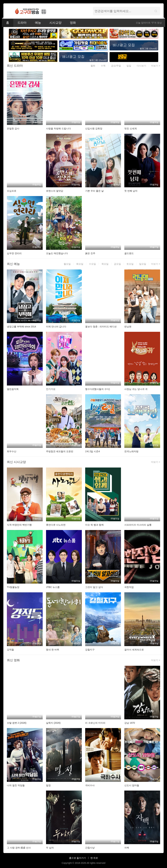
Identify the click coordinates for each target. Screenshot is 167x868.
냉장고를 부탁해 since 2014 (22, 327)
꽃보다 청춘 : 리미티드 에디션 (101, 327)
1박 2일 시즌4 (92, 451)
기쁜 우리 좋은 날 (94, 191)
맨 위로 (94, 858)
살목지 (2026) (53, 723)
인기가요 (51, 389)
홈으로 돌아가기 (78, 858)
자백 (127, 848)
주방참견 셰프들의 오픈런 (60, 451)
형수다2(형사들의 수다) (98, 389)
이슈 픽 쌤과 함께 (94, 525)
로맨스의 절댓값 (55, 191)
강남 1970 (130, 723)
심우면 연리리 (14, 253)
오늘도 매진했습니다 (57, 253)
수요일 (92, 264)
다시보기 (141, 66)
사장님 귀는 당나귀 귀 (136, 389)
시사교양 (55, 23)
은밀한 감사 (13, 129)
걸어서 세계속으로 (134, 650)
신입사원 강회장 (94, 129)
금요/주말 (116, 66)
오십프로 (12, 191)
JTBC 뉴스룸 (53, 587)
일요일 (143, 264)
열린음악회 (13, 389)
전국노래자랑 (131, 451)
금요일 (117, 264)
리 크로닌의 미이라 (95, 723)
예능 (38, 23)
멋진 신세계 (131, 129)
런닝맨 (128, 327)
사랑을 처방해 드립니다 (58, 129)
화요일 (80, 264)
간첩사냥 (90, 848)
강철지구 (90, 650)
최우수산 (12, 451)
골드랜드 (129, 253)
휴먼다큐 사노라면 (56, 525)
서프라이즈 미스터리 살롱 (138, 525)
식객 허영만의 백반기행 (19, 525)
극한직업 (129, 587)
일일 (129, 66)
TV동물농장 (13, 587)
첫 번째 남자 (131, 191)
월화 (93, 66)
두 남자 (50, 848)
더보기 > (156, 66)
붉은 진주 (90, 253)
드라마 (22, 23)
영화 (73, 23)
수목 (103, 66)
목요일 (105, 264)
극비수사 (90, 785)
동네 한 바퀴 (53, 650)
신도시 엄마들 (132, 785)
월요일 (67, 264)
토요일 (130, 264)
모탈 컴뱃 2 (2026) (17, 723)
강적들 (10, 650)
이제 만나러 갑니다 (56, 327)
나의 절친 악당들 (16, 785)
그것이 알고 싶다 (94, 587)
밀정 (48, 785)
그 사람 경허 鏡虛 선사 (19, 848)
